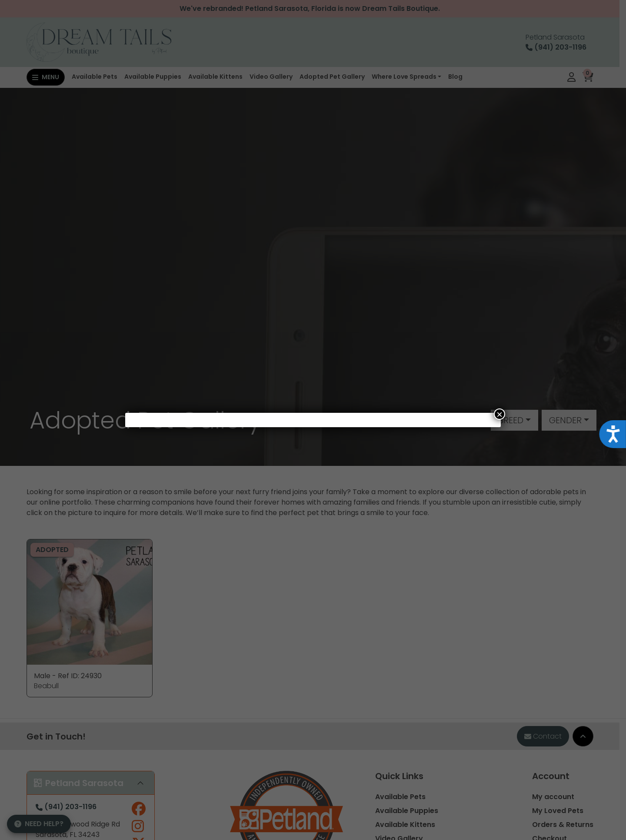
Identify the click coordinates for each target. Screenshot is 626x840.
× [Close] (499, 414)
